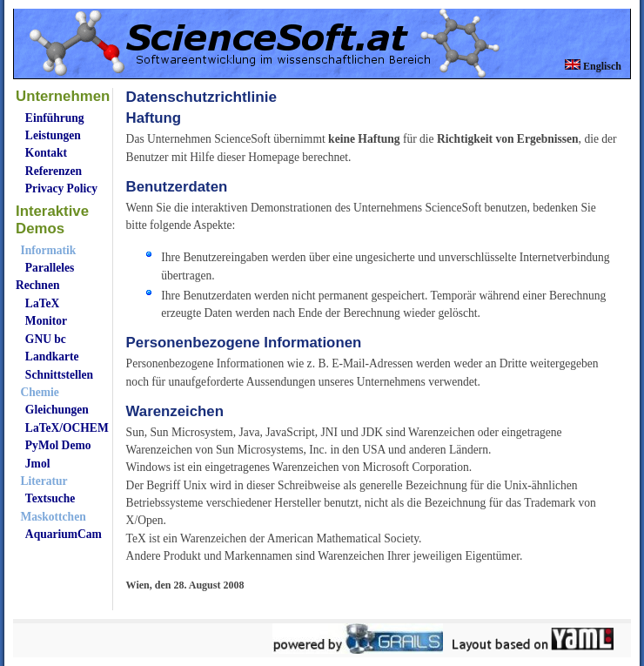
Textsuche (50, 498)
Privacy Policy (61, 188)
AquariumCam (64, 534)
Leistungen (53, 135)
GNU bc (46, 339)
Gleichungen (57, 410)
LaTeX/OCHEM (67, 428)
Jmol (38, 464)
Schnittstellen (59, 375)
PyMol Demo (58, 445)
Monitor (46, 321)
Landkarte (52, 357)
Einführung (55, 118)
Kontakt (46, 153)
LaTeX (42, 303)
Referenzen (54, 171)
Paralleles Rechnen (45, 276)
